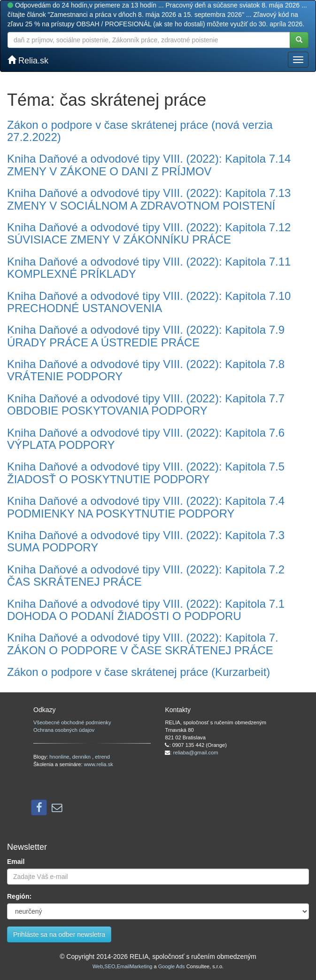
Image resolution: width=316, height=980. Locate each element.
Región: (19, 896)
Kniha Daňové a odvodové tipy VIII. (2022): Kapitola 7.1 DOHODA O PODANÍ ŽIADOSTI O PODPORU (146, 610)
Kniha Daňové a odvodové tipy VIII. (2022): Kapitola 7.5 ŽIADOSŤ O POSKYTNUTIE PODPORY (146, 473)
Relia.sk (28, 60)
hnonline (59, 757)
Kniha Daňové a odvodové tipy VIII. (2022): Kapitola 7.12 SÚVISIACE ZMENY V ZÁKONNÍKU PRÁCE (149, 233)
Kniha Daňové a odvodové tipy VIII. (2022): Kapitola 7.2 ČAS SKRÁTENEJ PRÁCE (146, 576)
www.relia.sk (99, 764)
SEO (110, 966)
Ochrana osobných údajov (64, 730)
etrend (102, 757)
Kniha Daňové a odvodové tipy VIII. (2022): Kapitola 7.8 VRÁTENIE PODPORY (146, 370)
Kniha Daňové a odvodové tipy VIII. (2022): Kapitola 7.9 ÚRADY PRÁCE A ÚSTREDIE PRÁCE (146, 336)
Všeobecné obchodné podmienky (72, 722)
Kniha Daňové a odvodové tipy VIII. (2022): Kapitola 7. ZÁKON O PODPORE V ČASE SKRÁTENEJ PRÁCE (143, 644)
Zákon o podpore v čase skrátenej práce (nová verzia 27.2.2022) (140, 131)
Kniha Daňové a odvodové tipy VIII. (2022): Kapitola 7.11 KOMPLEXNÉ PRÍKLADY (149, 268)
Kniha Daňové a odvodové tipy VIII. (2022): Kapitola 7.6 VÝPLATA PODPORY (146, 439)
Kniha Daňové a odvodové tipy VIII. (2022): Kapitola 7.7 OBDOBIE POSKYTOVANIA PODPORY (146, 404)
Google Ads (172, 966)
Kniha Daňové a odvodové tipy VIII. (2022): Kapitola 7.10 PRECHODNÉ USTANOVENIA (149, 302)
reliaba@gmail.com (196, 753)
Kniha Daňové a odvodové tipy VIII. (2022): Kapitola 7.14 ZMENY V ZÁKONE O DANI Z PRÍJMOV (149, 165)
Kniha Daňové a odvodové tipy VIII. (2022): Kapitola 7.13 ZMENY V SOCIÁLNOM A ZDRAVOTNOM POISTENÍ (149, 199)
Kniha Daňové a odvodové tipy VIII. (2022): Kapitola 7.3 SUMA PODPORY (146, 541)
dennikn (82, 757)
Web (98, 966)
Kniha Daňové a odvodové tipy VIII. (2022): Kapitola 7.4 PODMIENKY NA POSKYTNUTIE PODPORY (146, 507)
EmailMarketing (135, 966)
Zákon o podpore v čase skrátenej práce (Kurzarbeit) (139, 672)
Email (16, 862)
